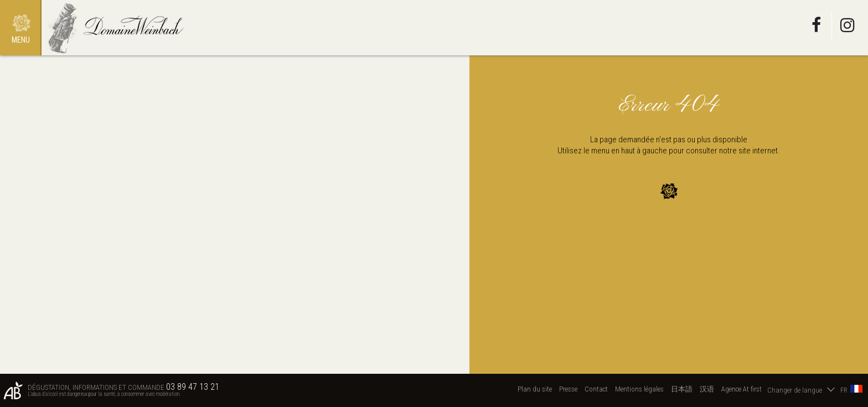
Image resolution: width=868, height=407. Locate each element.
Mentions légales (639, 389)
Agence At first (742, 389)
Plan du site (535, 389)
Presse (568, 389)
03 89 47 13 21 (193, 387)
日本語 (682, 389)
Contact (596, 389)
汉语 (707, 389)
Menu (21, 40)
